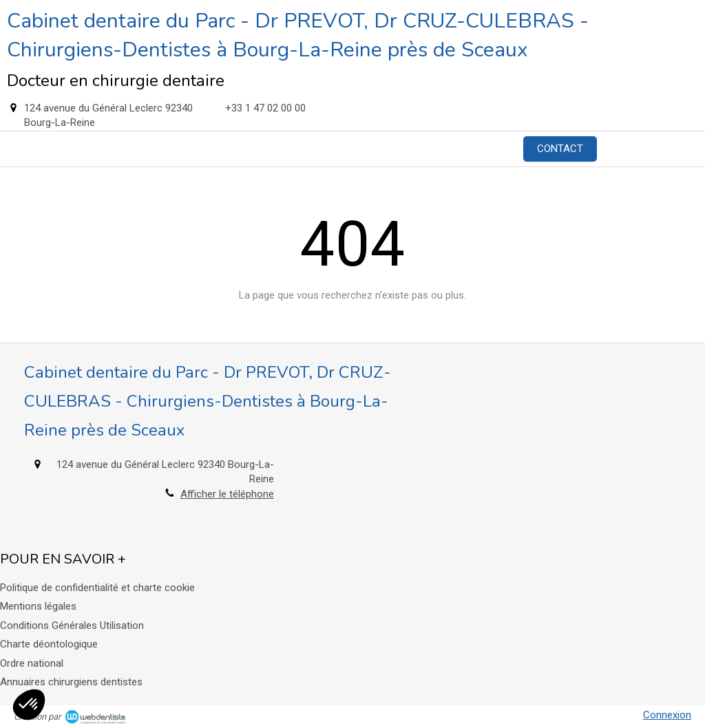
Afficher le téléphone (227, 494)
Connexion (667, 715)
